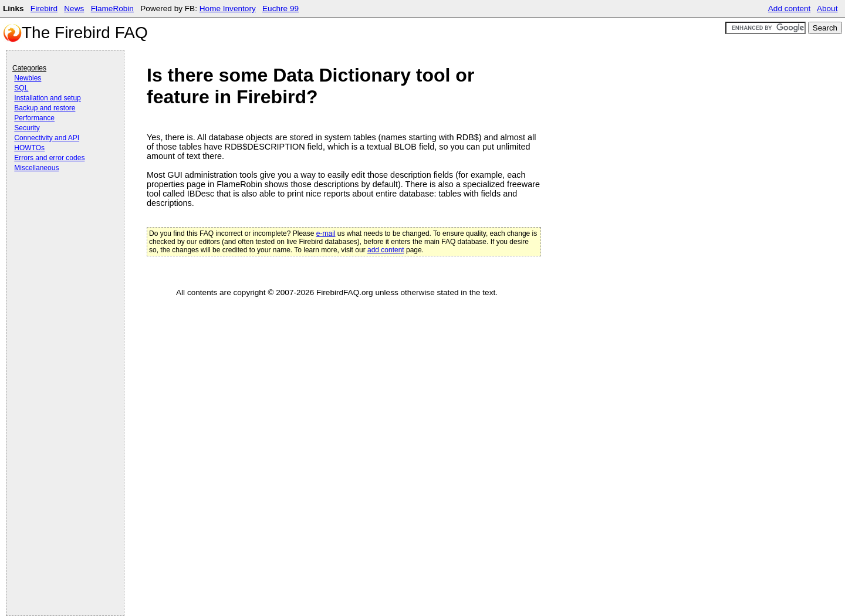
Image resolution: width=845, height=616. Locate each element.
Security (27, 128)
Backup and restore (45, 108)
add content (386, 250)
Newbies (28, 78)
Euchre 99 (280, 9)
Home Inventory (228, 9)
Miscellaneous (36, 168)
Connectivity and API (47, 138)
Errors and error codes (49, 158)
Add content (790, 9)
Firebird (44, 9)
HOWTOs (29, 148)
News (74, 9)
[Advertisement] (59, 207)
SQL (21, 88)
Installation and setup (47, 98)
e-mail (326, 233)
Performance (34, 118)
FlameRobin (112, 9)
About (827, 9)
